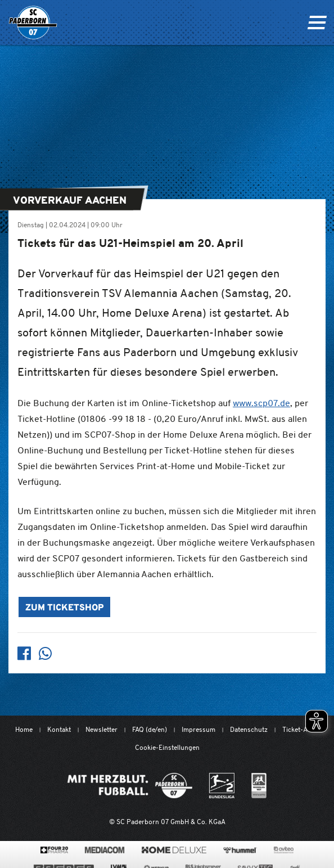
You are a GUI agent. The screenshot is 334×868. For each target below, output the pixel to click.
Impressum (198, 729)
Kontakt (59, 729)
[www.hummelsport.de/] (240, 850)
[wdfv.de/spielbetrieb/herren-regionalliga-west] (259, 786)
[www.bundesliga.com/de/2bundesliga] (222, 786)
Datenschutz (249, 729)
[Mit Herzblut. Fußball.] (130, 786)
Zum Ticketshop (64, 608)
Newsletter (101, 729)
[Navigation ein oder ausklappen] (317, 23)
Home (24, 729)
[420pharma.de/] (54, 850)
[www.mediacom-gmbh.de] (105, 850)
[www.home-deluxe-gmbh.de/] (174, 850)
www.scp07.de (261, 403)
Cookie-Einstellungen (167, 747)
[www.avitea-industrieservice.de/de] (284, 850)
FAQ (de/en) (150, 729)
